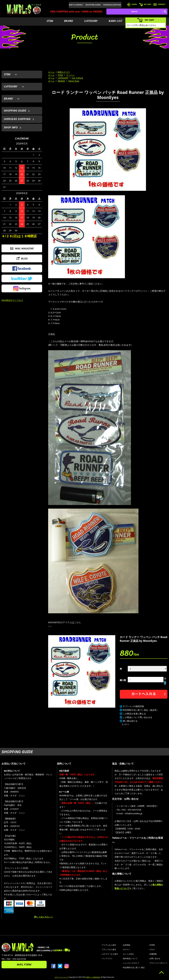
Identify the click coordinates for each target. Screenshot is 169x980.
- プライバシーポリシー (158, 963)
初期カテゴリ (64, 72)
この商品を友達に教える (134, 714)
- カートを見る (128, 954)
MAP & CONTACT (76, 5)
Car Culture (77, 78)
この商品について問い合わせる (138, 717)
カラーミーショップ (61, 977)
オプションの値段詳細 (133, 706)
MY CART (145, 4)
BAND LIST (116, 21)
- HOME (152, 945)
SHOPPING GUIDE (93, 5)
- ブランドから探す (109, 949)
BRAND (69, 21)
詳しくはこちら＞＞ (44, 917)
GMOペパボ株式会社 (93, 977)
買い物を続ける (130, 721)
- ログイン (126, 949)
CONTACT (159, 4)
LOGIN (132, 4)
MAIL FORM (24, 965)
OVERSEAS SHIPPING (112, 5)
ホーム (51, 72)
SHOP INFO (11, 127)
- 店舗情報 (153, 954)
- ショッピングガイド (131, 963)
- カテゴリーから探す (109, 954)
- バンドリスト (107, 958)
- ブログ (152, 949)
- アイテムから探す (109, 945)
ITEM (50, 21)
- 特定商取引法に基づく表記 (133, 967)
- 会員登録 (126, 945)
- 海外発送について (130, 958)
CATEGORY (91, 21)
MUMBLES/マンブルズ (12, 300)
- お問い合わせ (154, 958)
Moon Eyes (74, 81)
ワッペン (70, 75)
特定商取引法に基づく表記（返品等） (141, 710)
